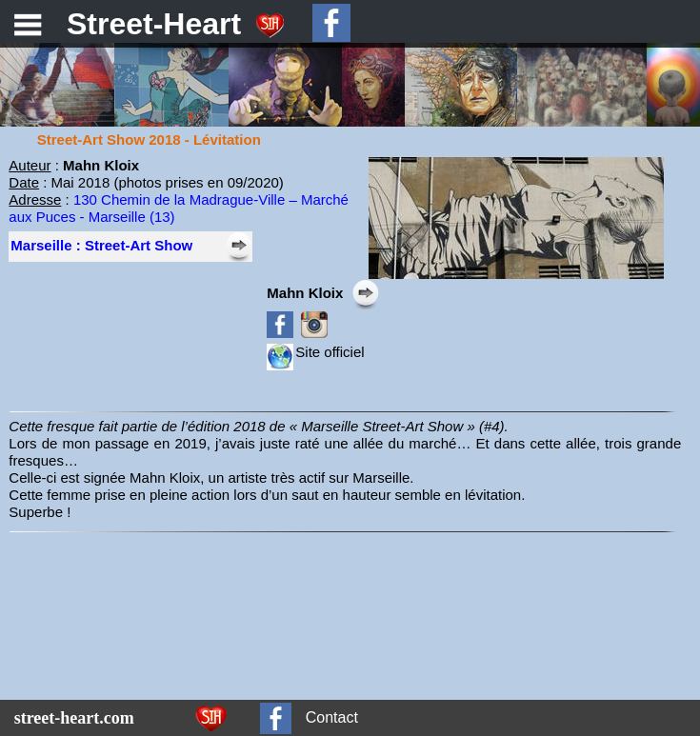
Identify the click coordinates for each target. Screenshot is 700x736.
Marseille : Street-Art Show (101, 245)
